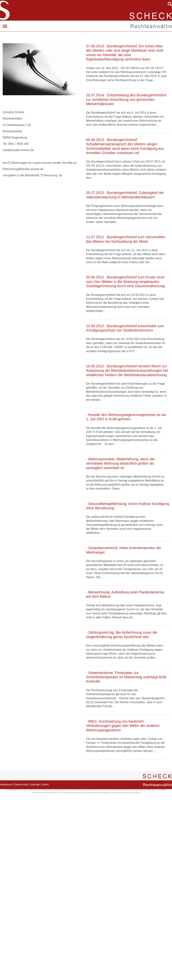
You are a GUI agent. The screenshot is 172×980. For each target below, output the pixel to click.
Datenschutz (21, 784)
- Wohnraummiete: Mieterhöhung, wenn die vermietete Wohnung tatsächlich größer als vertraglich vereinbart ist (120, 463)
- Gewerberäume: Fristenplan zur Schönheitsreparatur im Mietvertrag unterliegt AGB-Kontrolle (127, 677)
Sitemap (35, 784)
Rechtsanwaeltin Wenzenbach (99, 790)
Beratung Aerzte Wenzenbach (41, 790)
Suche (45, 784)
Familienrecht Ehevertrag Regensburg (126, 793)
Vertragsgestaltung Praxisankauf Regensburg (70, 790)
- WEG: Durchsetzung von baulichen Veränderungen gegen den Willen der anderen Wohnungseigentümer (123, 726)
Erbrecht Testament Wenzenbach (145, 790)
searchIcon (170, 4)
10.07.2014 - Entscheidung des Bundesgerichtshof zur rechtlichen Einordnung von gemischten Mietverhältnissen (126, 99)
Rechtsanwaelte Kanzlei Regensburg (72, 793)
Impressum (6, 784)
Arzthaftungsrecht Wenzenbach (18, 790)
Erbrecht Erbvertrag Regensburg (99, 793)
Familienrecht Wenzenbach (121, 790)
